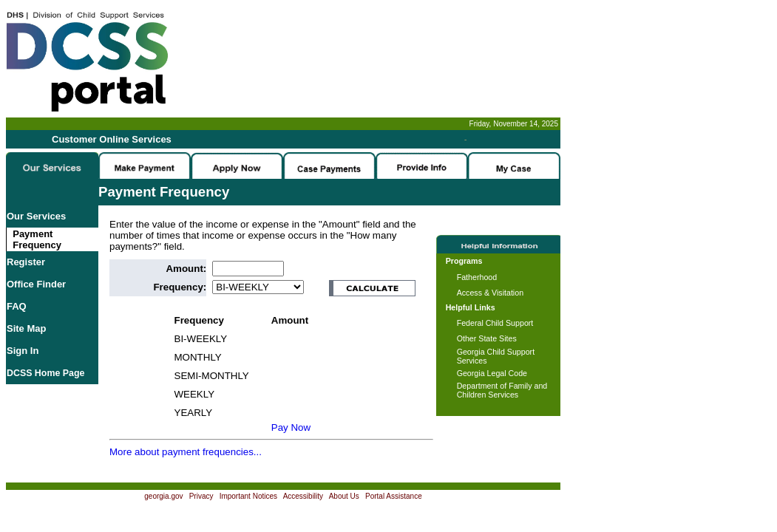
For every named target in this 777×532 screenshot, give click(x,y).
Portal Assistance (394, 496)
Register (26, 262)
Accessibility (303, 496)
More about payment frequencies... (186, 452)
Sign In (23, 351)
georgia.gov (163, 496)
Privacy (201, 496)
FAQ (17, 306)
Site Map (26, 328)
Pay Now (291, 427)
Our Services (36, 216)
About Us (344, 496)
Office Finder (36, 284)
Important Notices (248, 496)
